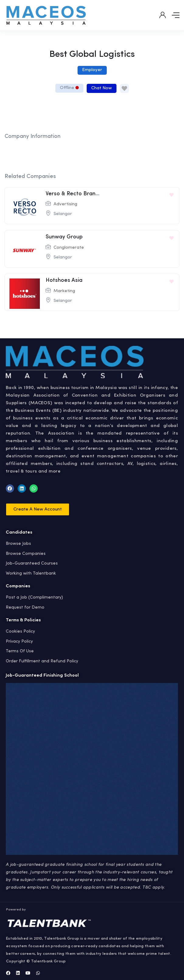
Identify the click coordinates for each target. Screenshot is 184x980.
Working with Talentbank (31, 573)
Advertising (65, 204)
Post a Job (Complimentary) (34, 597)
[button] (38, 509)
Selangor (63, 214)
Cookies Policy (20, 631)
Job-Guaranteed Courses (32, 563)
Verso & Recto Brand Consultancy (89, 194)
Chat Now (102, 88)
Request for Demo (25, 607)
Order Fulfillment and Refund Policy (42, 661)
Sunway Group (64, 237)
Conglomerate (69, 248)
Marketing (64, 291)
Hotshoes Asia (64, 280)
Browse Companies (26, 554)
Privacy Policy (19, 641)
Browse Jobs (18, 544)
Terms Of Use (20, 651)
